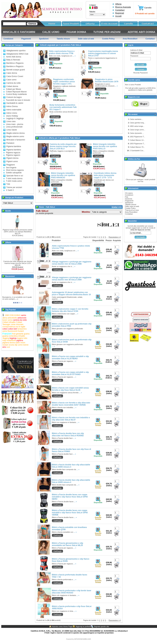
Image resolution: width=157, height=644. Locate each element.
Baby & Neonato (13, 60)
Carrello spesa (134, 80)
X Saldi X (10, 190)
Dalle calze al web (132, 206)
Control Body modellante (16, 94)
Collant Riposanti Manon (16, 92)
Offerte (118, 4)
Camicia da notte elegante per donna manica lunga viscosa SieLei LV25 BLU (63, 146)
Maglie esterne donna (15, 133)
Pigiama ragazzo (13, 155)
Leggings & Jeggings (15, 118)
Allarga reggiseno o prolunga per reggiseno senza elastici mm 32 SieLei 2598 (72, 263)
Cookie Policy (130, 208)
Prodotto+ (56, 240)
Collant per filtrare (14, 89)
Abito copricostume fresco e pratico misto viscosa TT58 (62, 52)
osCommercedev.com (82, 639)
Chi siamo (129, 193)
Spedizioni (129, 203)
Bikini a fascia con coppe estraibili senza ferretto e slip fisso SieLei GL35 (70, 389)
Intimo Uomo (12, 113)
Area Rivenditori (131, 212)
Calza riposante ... (137, 133)
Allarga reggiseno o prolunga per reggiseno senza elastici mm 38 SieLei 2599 (72, 279)
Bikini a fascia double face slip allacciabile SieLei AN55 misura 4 (71, 481)
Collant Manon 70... (137, 147)
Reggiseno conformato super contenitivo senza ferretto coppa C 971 (64, 82)
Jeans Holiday (12, 116)
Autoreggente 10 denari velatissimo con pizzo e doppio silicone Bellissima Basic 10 (71, 293)
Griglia (114, 207)
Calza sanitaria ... (137, 119)
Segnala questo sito (101, 626)
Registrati (120, 13)
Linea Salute (12, 130)
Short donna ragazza (15, 170)
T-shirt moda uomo (14, 181)
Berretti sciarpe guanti (16, 70)
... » (17, 299)
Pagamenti (129, 201)
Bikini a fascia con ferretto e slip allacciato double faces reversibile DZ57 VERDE (71, 404)
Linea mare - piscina (15, 124)
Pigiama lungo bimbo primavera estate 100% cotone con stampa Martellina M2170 (18, 232)
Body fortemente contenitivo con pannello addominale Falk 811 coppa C (63, 107)
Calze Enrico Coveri (15, 76)
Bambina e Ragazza (15, 63)
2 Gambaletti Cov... (137, 151)
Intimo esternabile (14, 110)
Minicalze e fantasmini (16, 140)
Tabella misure (131, 204)
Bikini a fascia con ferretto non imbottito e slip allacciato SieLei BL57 (71, 419)
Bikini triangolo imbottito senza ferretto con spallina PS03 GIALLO (105, 146)
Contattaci (120, 10)
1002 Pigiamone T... (137, 137)
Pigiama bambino (14, 150)
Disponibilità (98, 240)
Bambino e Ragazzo (15, 66)
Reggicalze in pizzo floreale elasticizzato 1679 (107, 80)
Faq (127, 197)
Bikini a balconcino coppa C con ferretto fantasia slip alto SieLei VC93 (70, 310)
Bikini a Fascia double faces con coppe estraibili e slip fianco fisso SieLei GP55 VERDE (70, 513)
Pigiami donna (12, 158)
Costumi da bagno (14, 97)
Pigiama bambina (14, 146)
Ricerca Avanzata (123, 7)
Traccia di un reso (132, 210)
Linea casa (11, 121)
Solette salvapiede (14, 173)
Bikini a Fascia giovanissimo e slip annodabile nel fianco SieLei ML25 (68, 544)
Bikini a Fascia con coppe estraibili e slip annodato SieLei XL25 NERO (70, 357)
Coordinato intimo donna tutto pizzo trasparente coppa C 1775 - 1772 (105, 175)
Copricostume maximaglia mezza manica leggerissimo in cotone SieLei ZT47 (103, 53)
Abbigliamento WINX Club (17, 54)
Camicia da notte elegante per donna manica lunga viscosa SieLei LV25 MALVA (18, 263)
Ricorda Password (140, 73)
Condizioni (129, 195)
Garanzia (129, 199)
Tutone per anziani (14, 187)
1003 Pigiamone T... (137, 144)
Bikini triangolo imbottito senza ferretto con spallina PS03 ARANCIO (63, 175)
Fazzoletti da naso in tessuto (18, 100)
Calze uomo (11, 80)
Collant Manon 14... (137, 140)
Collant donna (12, 86)
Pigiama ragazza (13, 153)
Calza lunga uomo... (138, 130)
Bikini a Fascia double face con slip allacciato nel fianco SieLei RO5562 (68, 434)
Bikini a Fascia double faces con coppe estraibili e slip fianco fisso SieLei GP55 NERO (70, 497)
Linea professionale (14, 127)
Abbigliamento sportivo (16, 51)
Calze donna (12, 73)
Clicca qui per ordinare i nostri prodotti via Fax (140, 180)
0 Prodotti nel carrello (145, 14)
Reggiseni (11, 165)
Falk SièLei (50, 207)
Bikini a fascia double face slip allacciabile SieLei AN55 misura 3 (71, 466)
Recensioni (10, 276)
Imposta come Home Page (62, 626)
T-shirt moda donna (14, 179)
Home (42, 207)
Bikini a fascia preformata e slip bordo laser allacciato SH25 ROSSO (72, 592)
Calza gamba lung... (138, 123)
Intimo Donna (12, 106)
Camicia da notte (13, 83)
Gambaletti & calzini (15, 103)
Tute (8, 184)
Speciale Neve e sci (15, 176)
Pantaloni (10, 143)
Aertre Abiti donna (14, 57)
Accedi (118, 16)
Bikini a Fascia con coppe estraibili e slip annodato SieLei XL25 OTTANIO (70, 373)
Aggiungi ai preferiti (83, 626)
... (107, 237)
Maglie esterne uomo (15, 136)
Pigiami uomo (12, 161)
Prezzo (109, 240)
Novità (8, 211)
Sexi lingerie (11, 168)
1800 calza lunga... (137, 126)
